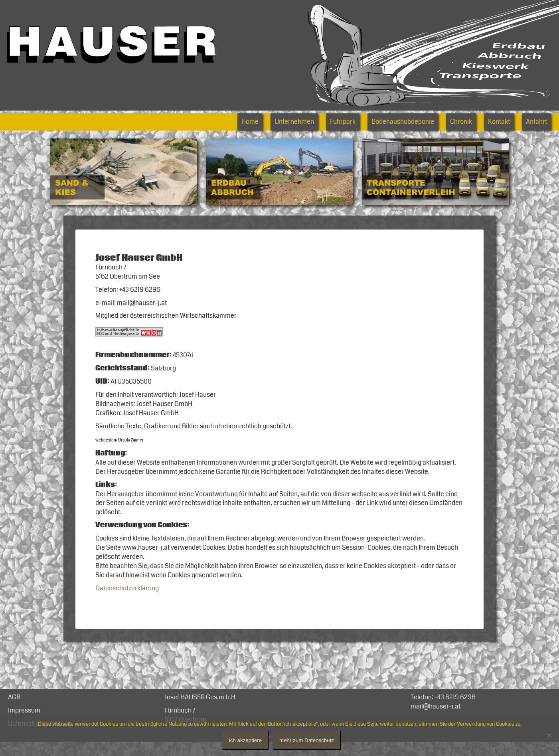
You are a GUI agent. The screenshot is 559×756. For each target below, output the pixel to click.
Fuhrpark (343, 122)
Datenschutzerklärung (127, 601)
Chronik (461, 122)
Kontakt (499, 122)
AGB (14, 710)
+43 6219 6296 (455, 710)
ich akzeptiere (245, 740)
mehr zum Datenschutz (307, 740)
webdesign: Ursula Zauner (120, 447)
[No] (549, 735)
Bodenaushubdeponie (403, 122)
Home (250, 122)
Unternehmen (294, 122)
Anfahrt (536, 122)
